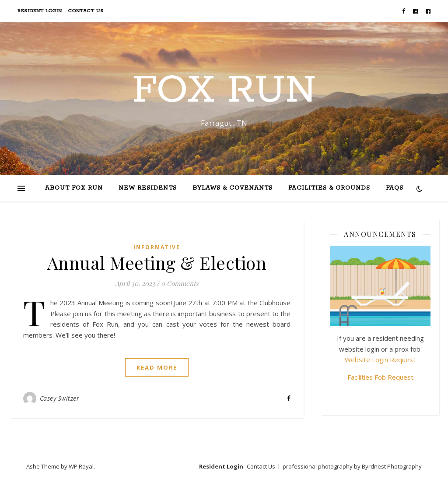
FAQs (395, 188)
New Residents (148, 188)
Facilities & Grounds (329, 188)
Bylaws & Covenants (233, 188)
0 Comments (180, 283)
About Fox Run (74, 188)
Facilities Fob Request (380, 377)
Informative (157, 247)
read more (157, 367)
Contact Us (86, 11)
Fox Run (224, 91)
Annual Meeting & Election (157, 263)
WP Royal (81, 466)
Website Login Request (380, 360)
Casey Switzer (60, 398)
